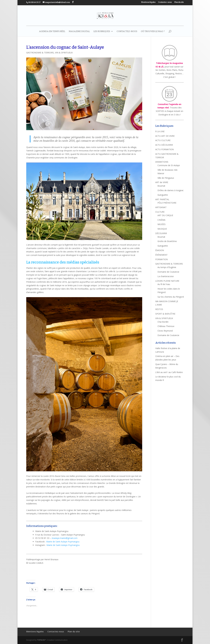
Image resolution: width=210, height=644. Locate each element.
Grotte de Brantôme (167, 241)
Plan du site (179, 2)
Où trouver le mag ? (153, 31)
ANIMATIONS (162, 162)
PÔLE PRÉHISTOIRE (167, 203)
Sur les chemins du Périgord (171, 297)
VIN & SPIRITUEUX (64, 53)
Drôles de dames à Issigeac (171, 190)
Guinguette (163, 195)
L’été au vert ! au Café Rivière (169, 372)
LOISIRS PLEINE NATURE (167, 281)
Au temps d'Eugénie (167, 267)
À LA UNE (160, 131)
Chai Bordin (163, 322)
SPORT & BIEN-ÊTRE (165, 314)
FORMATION (162, 259)
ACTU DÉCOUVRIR (164, 145)
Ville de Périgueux (166, 178)
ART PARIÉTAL (162, 199)
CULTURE (160, 212)
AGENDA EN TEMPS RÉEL (52, 31)
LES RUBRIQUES (102, 31)
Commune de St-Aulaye (169, 165)
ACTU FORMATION (164, 149)
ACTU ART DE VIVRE (165, 136)
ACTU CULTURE (163, 140)
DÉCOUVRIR (161, 233)
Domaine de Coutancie (168, 272)
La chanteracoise (166, 276)
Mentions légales (148, 2)
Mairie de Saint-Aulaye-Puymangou (63, 542)
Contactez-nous (165, 2)
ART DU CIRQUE (165, 215)
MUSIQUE (162, 229)
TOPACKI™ (42, 640)
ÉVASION (160, 250)
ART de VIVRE (162, 182)
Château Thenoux (166, 326)
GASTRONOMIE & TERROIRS (40, 53)
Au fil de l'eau (164, 284)
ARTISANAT (161, 207)
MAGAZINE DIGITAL (79, 31)
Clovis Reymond (165, 331)
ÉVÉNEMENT (161, 255)
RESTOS (159, 309)
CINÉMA (161, 220)
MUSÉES (162, 224)
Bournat (161, 186)
